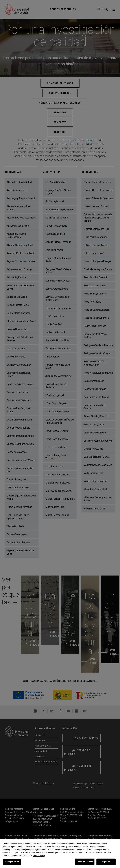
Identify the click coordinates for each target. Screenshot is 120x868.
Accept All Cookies (85, 862)
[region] (60, 854)
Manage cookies (12, 862)
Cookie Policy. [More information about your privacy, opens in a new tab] (39, 856)
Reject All (106, 862)
